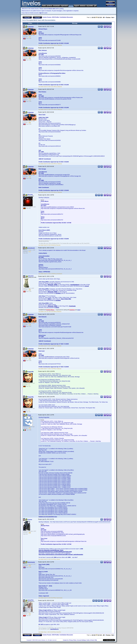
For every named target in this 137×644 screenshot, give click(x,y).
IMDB (56, 285)
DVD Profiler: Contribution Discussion (63, 17)
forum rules (52, 9)
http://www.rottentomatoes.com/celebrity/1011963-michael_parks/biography (61, 554)
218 (101, 17)
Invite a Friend (90, 640)
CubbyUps (31, 27)
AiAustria (31, 276)
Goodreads (72, 306)
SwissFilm (31, 600)
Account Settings (82, 640)
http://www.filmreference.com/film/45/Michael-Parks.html (55, 552)
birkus (57, 307)
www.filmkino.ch (54, 629)
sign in (41, 13)
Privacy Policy (73, 640)
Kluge (29, 415)
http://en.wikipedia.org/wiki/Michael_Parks (51, 550)
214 (92, 17)
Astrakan (58, 293)
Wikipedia (51, 285)
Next (113, 17)
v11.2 (79, 310)
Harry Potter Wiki (66, 299)
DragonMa (31, 372)
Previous (108, 17)
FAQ (96, 640)
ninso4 (87, 286)
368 (104, 17)
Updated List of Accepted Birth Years (48, 517)
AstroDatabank (75, 285)
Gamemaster (31, 562)
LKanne (30, 520)
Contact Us (66, 640)
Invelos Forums (47, 17)
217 (99, 17)
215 (94, 17)
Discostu (30, 195)
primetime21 (31, 248)
